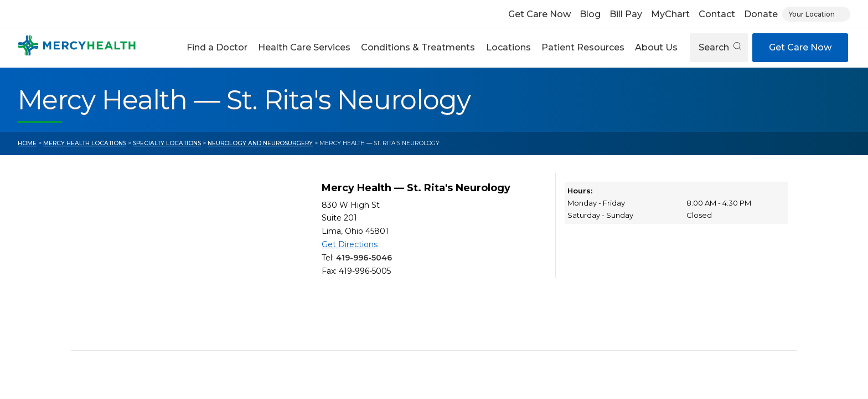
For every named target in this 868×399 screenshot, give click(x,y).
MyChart (670, 14)
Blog (590, 14)
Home (27, 143)
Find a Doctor (217, 47)
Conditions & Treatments (418, 47)
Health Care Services (304, 47)
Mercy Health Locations (85, 143)
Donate (761, 14)
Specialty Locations (167, 143)
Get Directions (350, 244)
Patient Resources (583, 47)
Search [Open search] (720, 47)
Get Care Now (539, 14)
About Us (656, 47)
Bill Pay (626, 14)
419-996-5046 (364, 258)
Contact (717, 14)
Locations (508, 47)
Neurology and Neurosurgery (260, 143)
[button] (217, 48)
